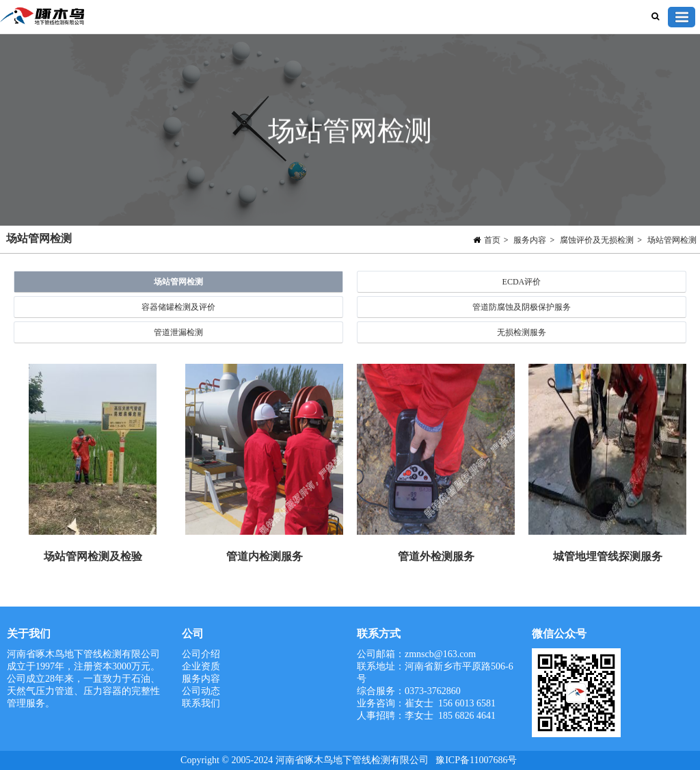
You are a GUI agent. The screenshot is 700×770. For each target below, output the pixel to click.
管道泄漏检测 (178, 332)
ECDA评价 (522, 282)
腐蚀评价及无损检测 (597, 240)
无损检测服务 (522, 332)
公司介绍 (201, 654)
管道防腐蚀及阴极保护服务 (522, 307)
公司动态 (201, 691)
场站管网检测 (672, 240)
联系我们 (201, 703)
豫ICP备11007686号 (476, 760)
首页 (492, 240)
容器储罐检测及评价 (178, 307)
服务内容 (530, 240)
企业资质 (201, 666)
